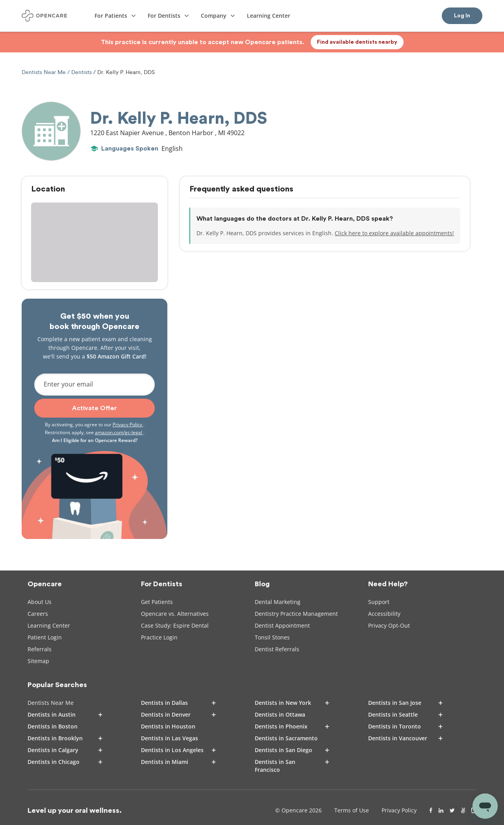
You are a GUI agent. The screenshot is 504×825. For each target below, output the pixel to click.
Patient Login (45, 637)
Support (379, 602)
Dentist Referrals (277, 649)
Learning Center (49, 625)
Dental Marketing (278, 602)
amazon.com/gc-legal (119, 432)
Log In (462, 16)
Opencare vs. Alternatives (175, 614)
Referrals (40, 649)
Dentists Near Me (44, 72)
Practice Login (159, 637)
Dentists (82, 72)
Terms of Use (352, 810)
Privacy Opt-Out (389, 625)
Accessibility (384, 614)
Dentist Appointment (282, 625)
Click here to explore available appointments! (394, 233)
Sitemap (38, 661)
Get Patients (157, 602)
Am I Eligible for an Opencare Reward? (95, 440)
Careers (38, 614)
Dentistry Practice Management (296, 614)
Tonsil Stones (272, 637)
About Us (40, 602)
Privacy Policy (128, 425)
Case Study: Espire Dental (175, 625)
